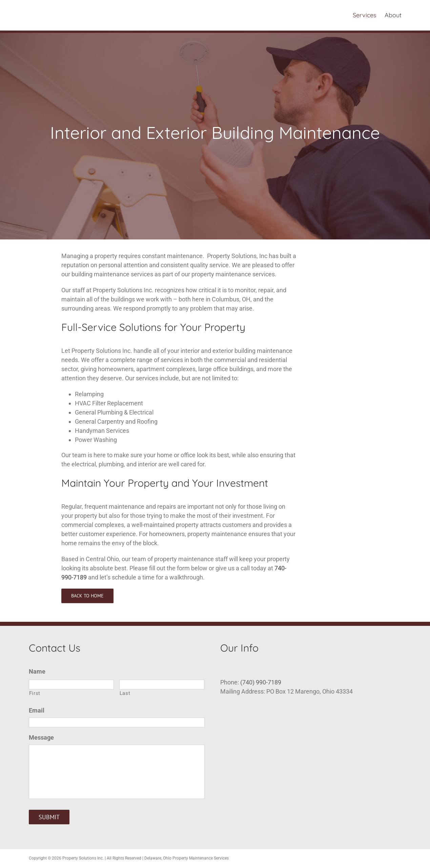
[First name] (71, 685)
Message (41, 737)
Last (125, 693)
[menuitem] (369, 15)
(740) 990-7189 (261, 682)
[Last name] (162, 685)
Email (37, 710)
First (35, 693)
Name (37, 671)
